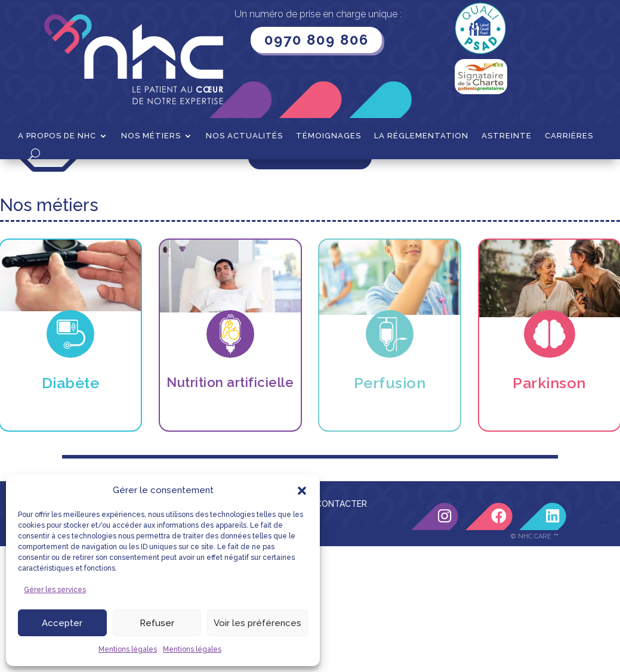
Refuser (157, 623)
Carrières (569, 136)
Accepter (62, 623)
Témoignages (328, 136)
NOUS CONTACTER (328, 630)
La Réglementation (421, 136)
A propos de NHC (57, 136)
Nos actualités (244, 136)
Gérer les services (55, 590)
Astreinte (507, 136)
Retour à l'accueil (310, 280)
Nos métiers (151, 136)
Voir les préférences (257, 623)
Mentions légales (128, 649)
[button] (302, 491)
